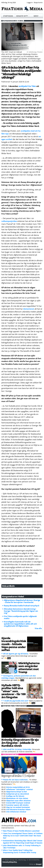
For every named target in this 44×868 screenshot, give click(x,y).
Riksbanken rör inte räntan (17, 798)
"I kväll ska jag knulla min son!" (16, 701)
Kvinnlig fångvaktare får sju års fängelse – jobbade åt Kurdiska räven (20, 743)
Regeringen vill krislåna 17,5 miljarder (18, 776)
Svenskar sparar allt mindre (17, 805)
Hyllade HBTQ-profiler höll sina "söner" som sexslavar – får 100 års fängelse (14, 691)
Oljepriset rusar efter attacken (18, 801)
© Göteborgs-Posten (35, 52)
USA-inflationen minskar (16, 812)
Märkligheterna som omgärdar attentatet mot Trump (29, 667)
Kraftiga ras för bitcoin (15, 796)
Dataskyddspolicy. (10, 862)
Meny (36, 16)
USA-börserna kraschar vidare (18, 809)
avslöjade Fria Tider (27, 86)
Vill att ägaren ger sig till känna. (16, 654)
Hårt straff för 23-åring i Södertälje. (17, 749)
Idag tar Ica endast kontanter (18, 807)
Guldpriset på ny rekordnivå (17, 794)
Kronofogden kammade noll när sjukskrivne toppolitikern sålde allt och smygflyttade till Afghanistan (20, 624)
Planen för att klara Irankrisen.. (16, 780)
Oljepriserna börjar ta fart (16, 792)
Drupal (39, 864)
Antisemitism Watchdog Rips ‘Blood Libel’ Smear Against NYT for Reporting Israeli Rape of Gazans (23, 842)
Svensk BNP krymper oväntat (18, 803)
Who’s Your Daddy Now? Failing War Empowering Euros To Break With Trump (20, 851)
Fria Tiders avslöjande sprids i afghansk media (20, 617)
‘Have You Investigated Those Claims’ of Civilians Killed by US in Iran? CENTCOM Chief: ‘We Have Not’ (23, 836)
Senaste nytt (22, 16)
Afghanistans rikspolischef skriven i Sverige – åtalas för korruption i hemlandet (22, 601)
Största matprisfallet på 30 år (18, 787)
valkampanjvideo (9, 221)
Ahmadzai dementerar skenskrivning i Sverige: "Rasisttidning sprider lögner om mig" (21, 611)
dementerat (29, 309)
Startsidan (8, 16)
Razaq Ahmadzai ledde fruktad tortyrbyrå (22, 606)
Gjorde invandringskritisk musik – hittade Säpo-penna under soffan (14, 644)
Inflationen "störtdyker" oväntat (19, 789)
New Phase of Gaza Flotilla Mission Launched (21, 831)
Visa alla (38, 628)
